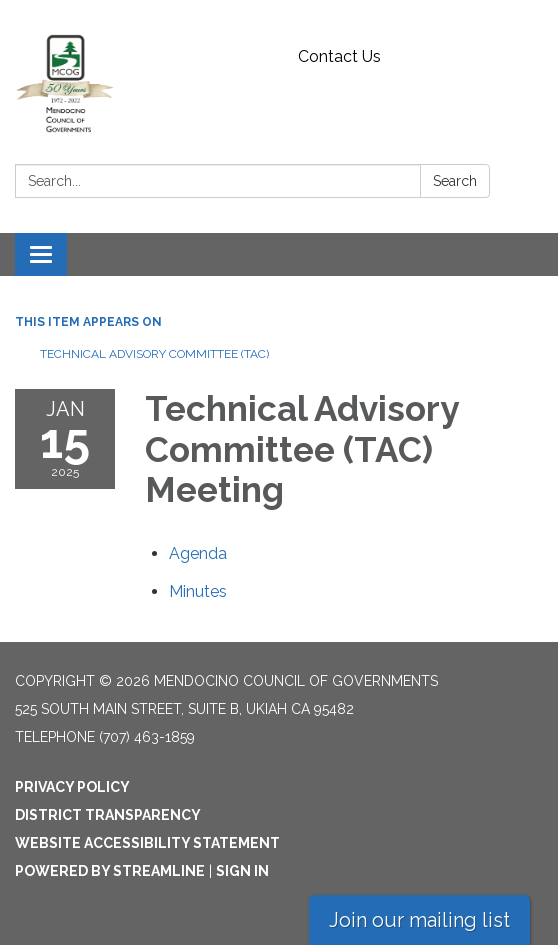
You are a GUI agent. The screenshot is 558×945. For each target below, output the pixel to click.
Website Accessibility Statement (147, 843)
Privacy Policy (72, 787)
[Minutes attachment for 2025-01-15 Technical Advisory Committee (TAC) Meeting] (198, 591)
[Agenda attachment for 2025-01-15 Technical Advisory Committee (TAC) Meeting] (198, 553)
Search (455, 181)
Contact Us (339, 56)
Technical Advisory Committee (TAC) (154, 354)
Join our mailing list (419, 920)
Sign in (242, 871)
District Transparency (108, 815)
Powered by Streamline (110, 871)
